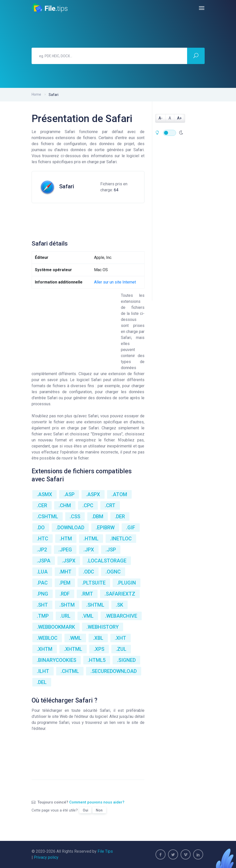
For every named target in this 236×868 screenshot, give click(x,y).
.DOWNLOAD (70, 528)
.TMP (43, 616)
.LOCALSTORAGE (107, 561)
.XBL (98, 638)
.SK (120, 605)
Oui (86, 810)
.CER (42, 505)
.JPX (89, 550)
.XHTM (45, 649)
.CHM (65, 505)
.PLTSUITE (94, 583)
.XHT (121, 638)
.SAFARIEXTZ (120, 594)
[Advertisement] (123, 219)
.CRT (110, 505)
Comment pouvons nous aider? (97, 802)
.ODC (89, 572)
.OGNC (113, 572)
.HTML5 (97, 660)
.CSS (75, 516)
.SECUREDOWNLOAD (114, 671)
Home (36, 94)
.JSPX (69, 561)
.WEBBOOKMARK (56, 627)
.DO (41, 528)
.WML (75, 638)
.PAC (42, 583)
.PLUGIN (127, 583)
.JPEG (65, 550)
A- (161, 118)
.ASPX (93, 494)
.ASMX (45, 494)
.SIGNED (126, 660)
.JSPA (44, 561)
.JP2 (42, 550)
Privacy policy (46, 857)
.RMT (87, 594)
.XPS (99, 649)
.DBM (98, 516)
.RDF (65, 594)
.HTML (91, 539)
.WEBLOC (47, 638)
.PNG (43, 594)
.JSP (111, 550)
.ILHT (43, 671)
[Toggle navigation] (202, 8)
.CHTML (70, 671)
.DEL (42, 682)
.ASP (69, 494)
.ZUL (121, 649)
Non (99, 810)
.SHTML (95, 605)
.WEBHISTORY (103, 627)
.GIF (131, 528)
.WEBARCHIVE (121, 616)
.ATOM (119, 494)
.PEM (65, 583)
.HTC (43, 539)
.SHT (42, 605)
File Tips (105, 851)
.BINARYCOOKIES (57, 660)
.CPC (88, 505)
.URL (65, 616)
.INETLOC (121, 539)
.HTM (66, 539)
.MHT (65, 572)
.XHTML (73, 649)
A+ (179, 118)
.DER (120, 516)
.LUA (42, 572)
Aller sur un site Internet (115, 282)
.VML (88, 616)
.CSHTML (48, 516)
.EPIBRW (105, 528)
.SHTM (67, 605)
